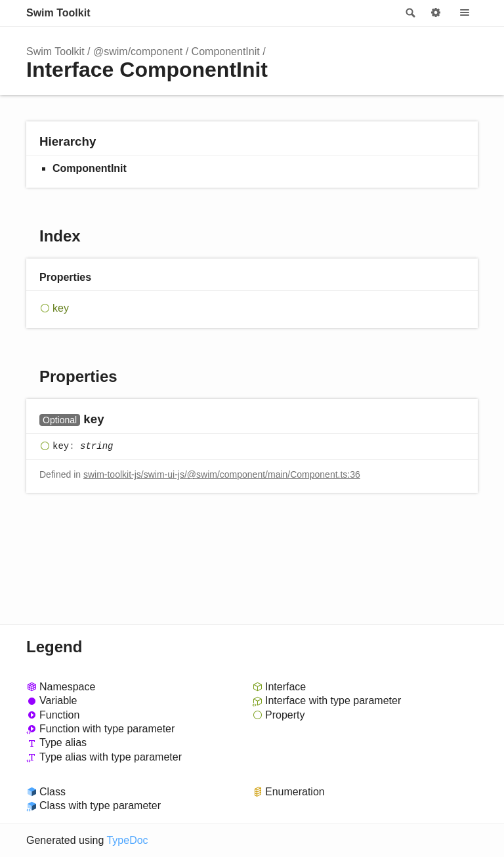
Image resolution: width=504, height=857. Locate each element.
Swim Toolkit (58, 13)
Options (436, 13)
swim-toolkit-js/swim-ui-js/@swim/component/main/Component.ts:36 (222, 474)
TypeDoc (127, 840)
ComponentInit (226, 52)
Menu (465, 13)
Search (409, 13)
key (61, 308)
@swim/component (138, 52)
